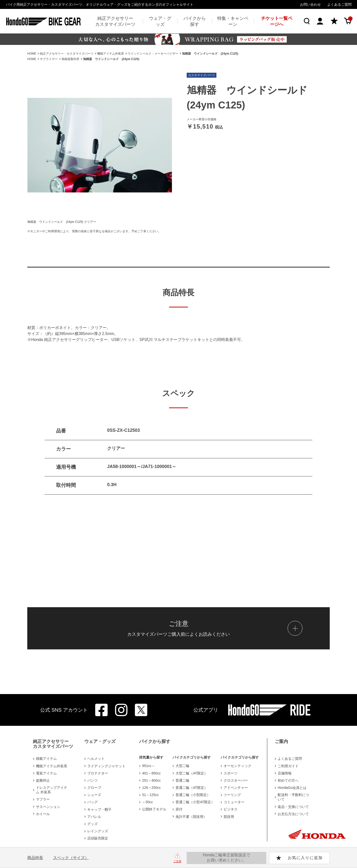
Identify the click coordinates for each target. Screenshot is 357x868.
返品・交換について (293, 807)
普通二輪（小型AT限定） (195, 802)
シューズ (94, 795)
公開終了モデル (154, 809)
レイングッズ (98, 831)
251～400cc (151, 780)
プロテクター (98, 773)
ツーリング (232, 795)
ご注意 (177, 861)
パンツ (92, 780)
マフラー (43, 799)
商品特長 (35, 858)
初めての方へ (288, 780)
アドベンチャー (236, 788)
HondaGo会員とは (292, 788)
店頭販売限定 (98, 838)
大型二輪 (182, 766)
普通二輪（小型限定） (193, 795)
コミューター (234, 802)
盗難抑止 (43, 780)
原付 (179, 809)
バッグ (92, 802)
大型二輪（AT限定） (192, 773)
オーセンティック (238, 766)
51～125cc (150, 795)
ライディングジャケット (106, 766)
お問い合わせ (310, 4)
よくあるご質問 (339, 4)
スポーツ (231, 773)
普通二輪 (182, 780)
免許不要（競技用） (191, 817)
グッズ (92, 824)
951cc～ (148, 766)
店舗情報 (285, 773)
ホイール (43, 814)
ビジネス (231, 809)
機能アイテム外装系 (52, 766)
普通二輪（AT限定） (192, 788)
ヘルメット (96, 759)
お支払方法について (293, 814)
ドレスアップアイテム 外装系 (52, 790)
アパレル (94, 817)
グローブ (94, 788)
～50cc (148, 802)
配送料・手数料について (293, 797)
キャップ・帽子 (99, 809)
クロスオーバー (236, 780)
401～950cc (151, 773)
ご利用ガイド (288, 766)
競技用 (229, 817)
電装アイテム (46, 773)
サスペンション (48, 807)
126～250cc (151, 788)
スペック (71, 858)
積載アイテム (46, 759)
